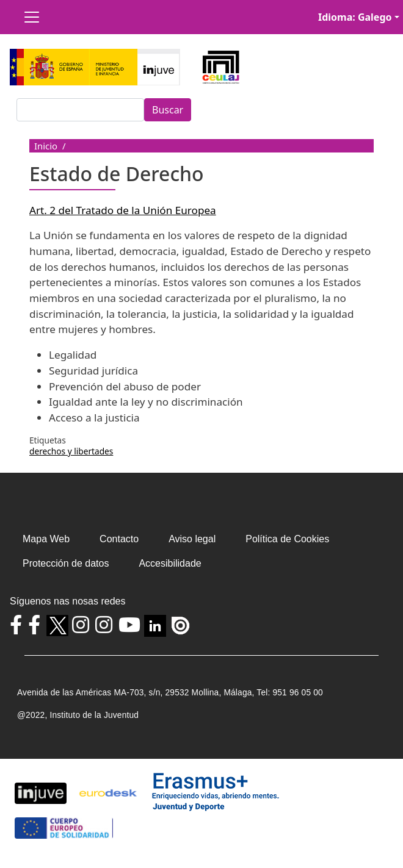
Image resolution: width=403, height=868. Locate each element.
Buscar (168, 110)
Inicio (46, 146)
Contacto (119, 539)
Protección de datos (66, 563)
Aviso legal (192, 539)
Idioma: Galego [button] (355, 17)
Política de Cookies (287, 539)
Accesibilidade (170, 563)
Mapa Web (46, 539)
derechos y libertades (71, 451)
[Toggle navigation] (32, 17)
